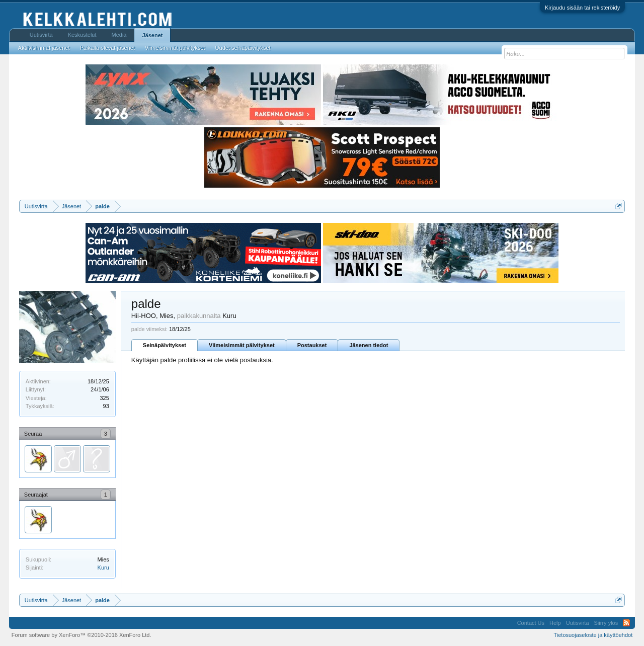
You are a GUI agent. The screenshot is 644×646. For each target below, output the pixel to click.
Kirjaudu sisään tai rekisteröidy (582, 8)
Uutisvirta (41, 35)
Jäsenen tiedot (369, 345)
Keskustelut (82, 35)
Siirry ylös (606, 623)
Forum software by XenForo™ (82, 635)
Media (119, 35)
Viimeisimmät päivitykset (242, 345)
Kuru (103, 568)
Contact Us (531, 623)
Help (555, 623)
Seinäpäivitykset (165, 345)
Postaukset (312, 345)
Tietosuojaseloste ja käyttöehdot (593, 635)
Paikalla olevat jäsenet (107, 48)
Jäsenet (152, 35)
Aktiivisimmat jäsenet (44, 48)
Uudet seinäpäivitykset (243, 48)
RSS (626, 623)
